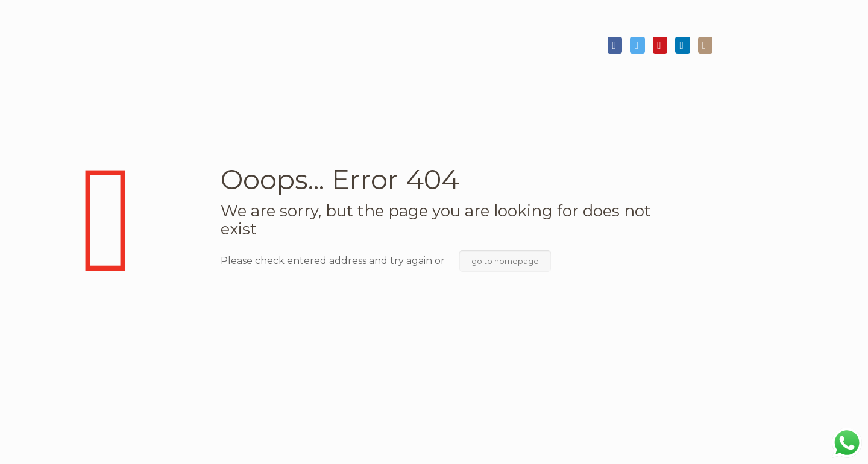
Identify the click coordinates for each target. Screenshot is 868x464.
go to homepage (505, 261)
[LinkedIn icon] (682, 46)
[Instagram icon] (705, 46)
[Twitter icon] (637, 46)
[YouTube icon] (660, 46)
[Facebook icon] (615, 46)
